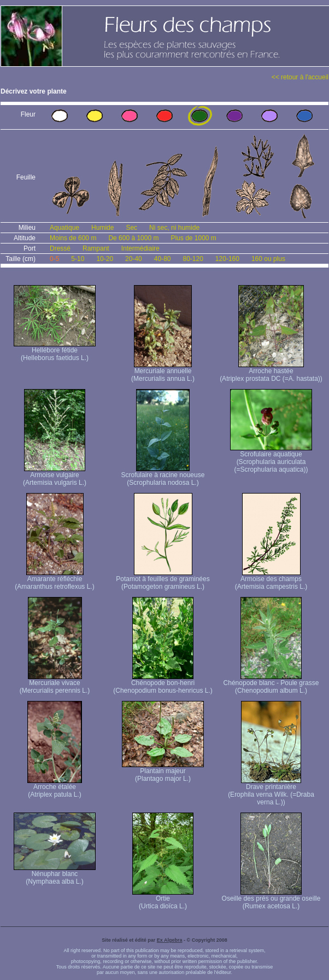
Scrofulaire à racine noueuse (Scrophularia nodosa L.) (163, 476)
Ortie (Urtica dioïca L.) (163, 899)
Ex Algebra (170, 940)
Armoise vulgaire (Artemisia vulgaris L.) (55, 476)
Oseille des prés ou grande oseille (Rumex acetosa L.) (271, 899)
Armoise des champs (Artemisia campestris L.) (271, 580)
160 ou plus (268, 259)
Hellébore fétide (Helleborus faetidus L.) (55, 351)
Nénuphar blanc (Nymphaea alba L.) (55, 875)
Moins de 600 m (73, 238)
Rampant (96, 248)
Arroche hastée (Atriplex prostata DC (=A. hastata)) (271, 372)
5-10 (78, 259)
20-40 (134, 259)
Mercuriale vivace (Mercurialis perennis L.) (55, 684)
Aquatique (64, 228)
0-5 (54, 259)
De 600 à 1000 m (133, 238)
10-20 (105, 259)
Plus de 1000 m (193, 238)
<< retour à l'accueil (300, 77)
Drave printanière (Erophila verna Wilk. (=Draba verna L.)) (271, 791)
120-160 (227, 259)
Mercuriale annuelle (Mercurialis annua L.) (163, 372)
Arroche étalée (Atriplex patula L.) (55, 788)
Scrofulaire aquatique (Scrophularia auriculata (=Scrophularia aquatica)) (271, 459)
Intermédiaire (140, 248)
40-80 (163, 259)
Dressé (60, 248)
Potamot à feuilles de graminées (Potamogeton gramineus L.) (163, 580)
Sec (131, 228)
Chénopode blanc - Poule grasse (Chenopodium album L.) (271, 684)
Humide (102, 228)
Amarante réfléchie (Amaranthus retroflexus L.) (54, 580)
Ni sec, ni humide (174, 228)
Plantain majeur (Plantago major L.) (163, 772)
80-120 (193, 259)
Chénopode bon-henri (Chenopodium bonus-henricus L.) (163, 684)
